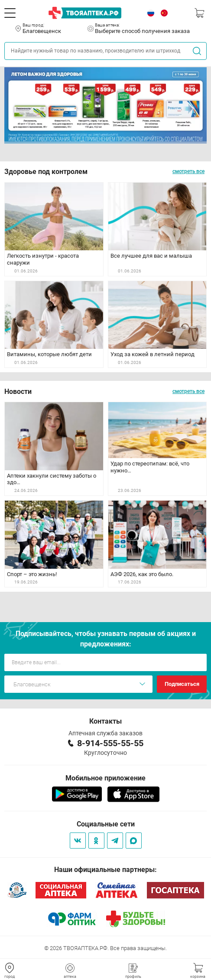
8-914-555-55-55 (110, 743)
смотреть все (188, 171)
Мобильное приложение (105, 778)
